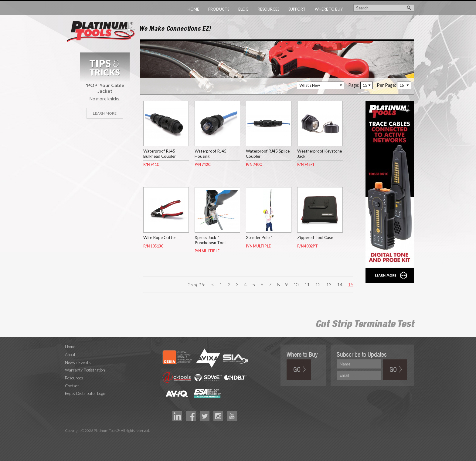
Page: (354, 85)
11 (307, 284)
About (70, 355)
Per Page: (386, 85)
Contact (72, 386)
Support (297, 9)
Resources (269, 9)
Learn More (105, 113)
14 (340, 284)
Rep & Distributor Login (86, 393)
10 (296, 284)
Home (193, 9)
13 (329, 284)
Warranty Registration (85, 370)
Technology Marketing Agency (68, 438)
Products (219, 9)
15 (351, 284)
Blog (243, 9)
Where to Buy (329, 9)
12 (318, 284)
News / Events (78, 362)
